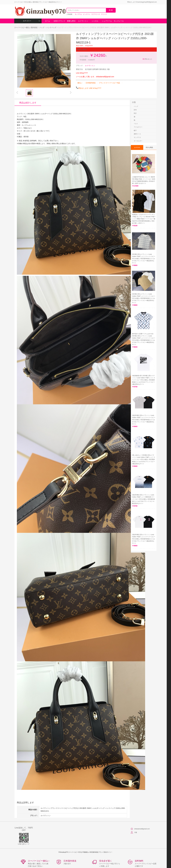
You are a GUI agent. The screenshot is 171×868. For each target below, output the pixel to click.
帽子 (135, 131)
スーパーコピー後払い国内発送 (26, 27)
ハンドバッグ (51, 27)
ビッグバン (87, 14)
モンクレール (119, 21)
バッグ (42, 27)
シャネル (95, 21)
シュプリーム (107, 21)
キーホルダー (138, 141)
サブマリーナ (96, 14)
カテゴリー (31, 21)
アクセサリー (138, 127)
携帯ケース (137, 134)
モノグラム (78, 14)
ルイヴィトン (83, 21)
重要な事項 (71, 21)
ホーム (47, 21)
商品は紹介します (28, 103)
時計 (135, 113)
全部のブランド (59, 21)
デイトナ (104, 14)
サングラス (137, 137)
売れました (147, 59)
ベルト (136, 124)
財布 (135, 110)
